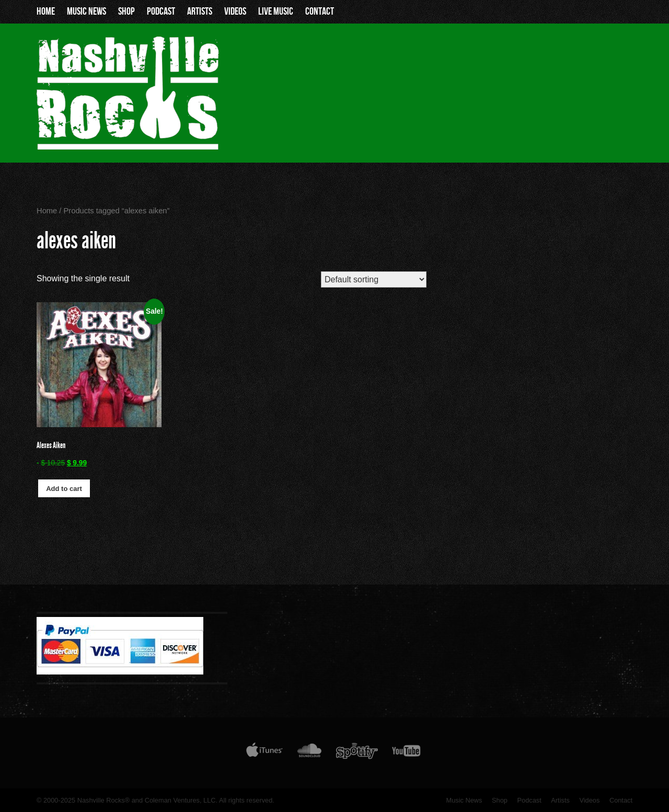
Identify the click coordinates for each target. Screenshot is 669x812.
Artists (200, 12)
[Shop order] (373, 279)
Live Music (276, 12)
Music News (86, 12)
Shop (126, 12)
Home (46, 12)
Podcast (161, 12)
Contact (320, 12)
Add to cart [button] (64, 489)
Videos (235, 12)
